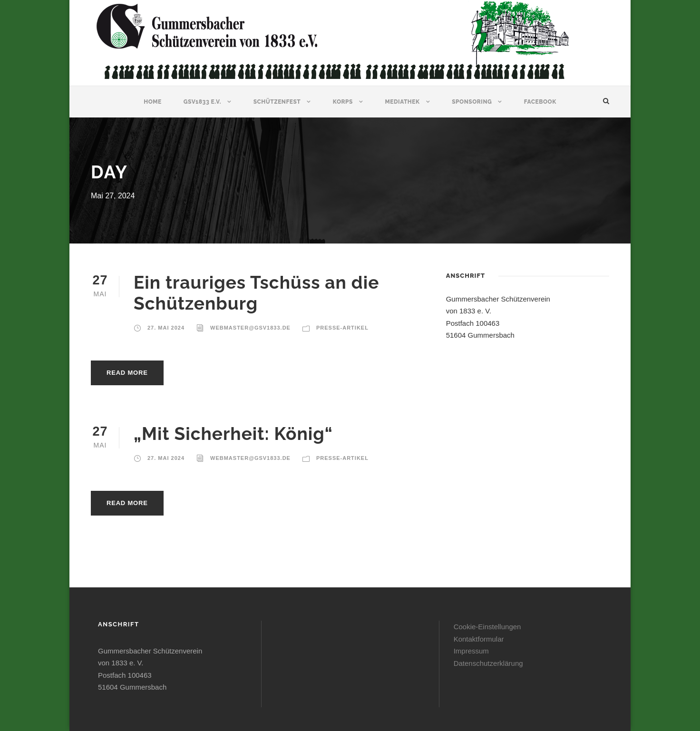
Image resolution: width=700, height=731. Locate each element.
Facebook (540, 102)
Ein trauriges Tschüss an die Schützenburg (256, 293)
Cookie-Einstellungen (487, 627)
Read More (127, 373)
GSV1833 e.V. (202, 102)
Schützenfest (277, 102)
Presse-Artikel (342, 328)
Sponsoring (472, 102)
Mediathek (402, 102)
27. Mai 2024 (166, 328)
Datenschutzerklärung (488, 663)
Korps (343, 102)
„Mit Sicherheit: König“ (233, 434)
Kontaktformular (479, 639)
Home (153, 102)
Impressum (471, 651)
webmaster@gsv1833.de (250, 328)
